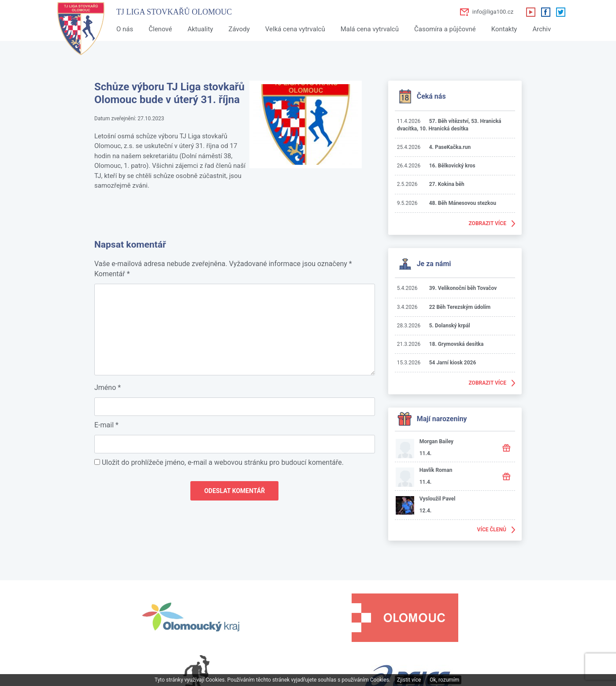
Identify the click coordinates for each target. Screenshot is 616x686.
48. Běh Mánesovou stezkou (463, 203)
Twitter (560, 12)
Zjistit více (409, 680)
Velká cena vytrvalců (295, 29)
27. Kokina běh (447, 184)
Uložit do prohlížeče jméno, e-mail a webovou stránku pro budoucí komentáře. (223, 462)
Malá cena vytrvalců (370, 29)
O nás (125, 29)
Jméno (108, 387)
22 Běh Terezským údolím (460, 307)
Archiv (542, 29)
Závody (239, 29)
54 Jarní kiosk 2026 (453, 363)
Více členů (492, 530)
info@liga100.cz (493, 12)
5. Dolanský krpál (450, 326)
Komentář (112, 274)
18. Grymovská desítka (456, 344)
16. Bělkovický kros (452, 166)
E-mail (106, 425)
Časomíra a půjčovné (445, 29)
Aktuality (200, 29)
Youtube (531, 12)
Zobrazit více (487, 223)
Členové (160, 29)
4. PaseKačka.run (450, 147)
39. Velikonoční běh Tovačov (463, 288)
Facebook (545, 12)
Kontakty (504, 29)
